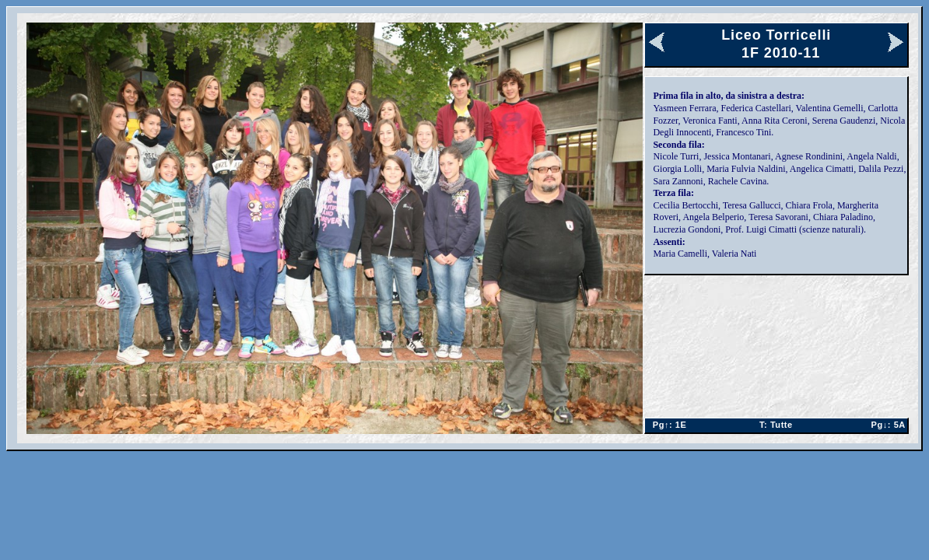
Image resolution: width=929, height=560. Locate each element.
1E (667, 425)
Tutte (776, 425)
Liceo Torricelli (776, 35)
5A (885, 425)
